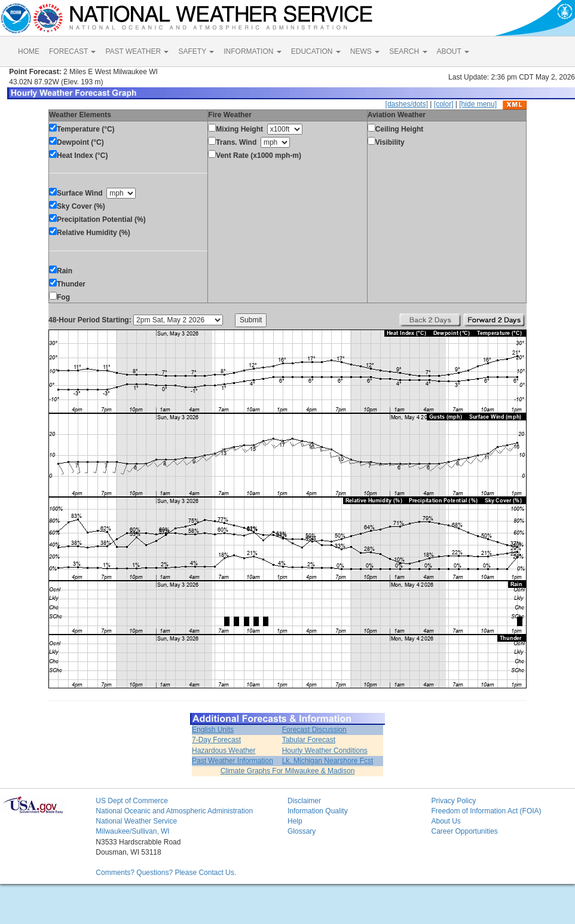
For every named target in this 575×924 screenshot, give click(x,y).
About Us (446, 821)
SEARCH (408, 51)
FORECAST (72, 51)
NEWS (365, 51)
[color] (444, 104)
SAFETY (196, 51)
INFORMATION (252, 51)
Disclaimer (304, 801)
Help (295, 821)
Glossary (302, 831)
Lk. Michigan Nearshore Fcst (328, 761)
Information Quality (318, 811)
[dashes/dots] (407, 104)
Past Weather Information (233, 761)
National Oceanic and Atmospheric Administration (174, 811)
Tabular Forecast (309, 740)
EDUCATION (316, 51)
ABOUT (453, 51)
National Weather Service (136, 821)
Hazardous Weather (224, 751)
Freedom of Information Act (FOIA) (486, 811)
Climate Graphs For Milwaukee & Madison (288, 771)
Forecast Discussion (314, 730)
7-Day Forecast (216, 740)
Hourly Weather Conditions (325, 751)
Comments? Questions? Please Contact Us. (166, 873)
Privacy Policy (453, 801)
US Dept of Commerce (132, 801)
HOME (29, 51)
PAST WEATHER (137, 51)
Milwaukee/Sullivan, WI (132, 831)
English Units (213, 730)
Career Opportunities (464, 831)
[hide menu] (478, 104)
